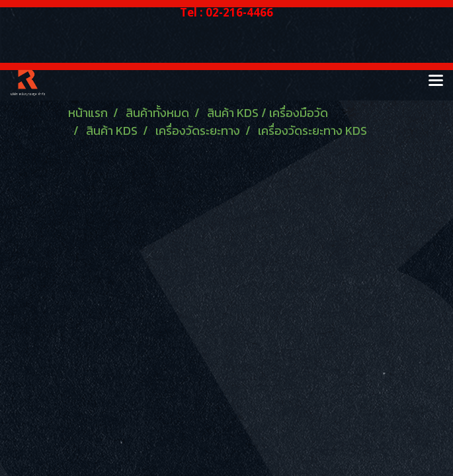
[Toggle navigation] (436, 81)
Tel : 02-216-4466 (226, 12)
